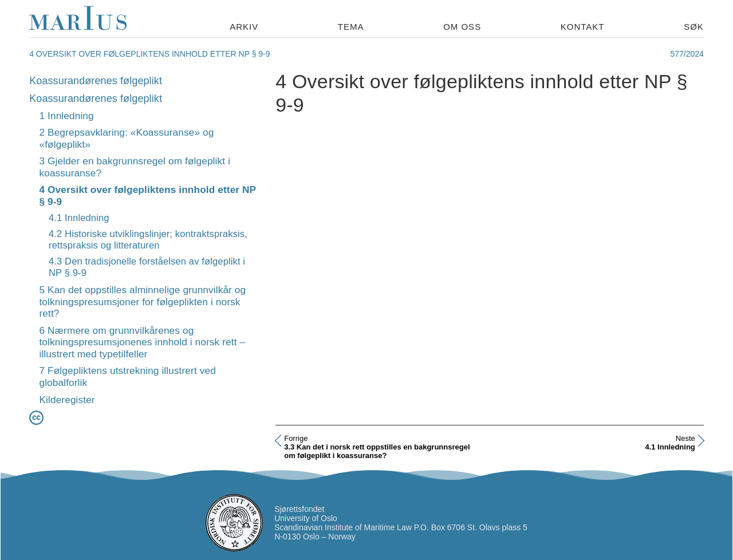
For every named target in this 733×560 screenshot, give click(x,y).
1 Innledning (66, 116)
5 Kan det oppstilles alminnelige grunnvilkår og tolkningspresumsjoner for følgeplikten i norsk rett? (142, 301)
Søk (694, 27)
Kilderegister (67, 400)
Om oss (462, 27)
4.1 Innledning (79, 218)
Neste (685, 438)
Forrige (296, 438)
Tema (351, 27)
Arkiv (244, 27)
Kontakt (583, 27)
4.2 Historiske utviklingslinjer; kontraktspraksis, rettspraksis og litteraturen (148, 240)
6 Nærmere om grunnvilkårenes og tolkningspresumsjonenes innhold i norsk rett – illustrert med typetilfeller (142, 342)
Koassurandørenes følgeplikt (96, 81)
